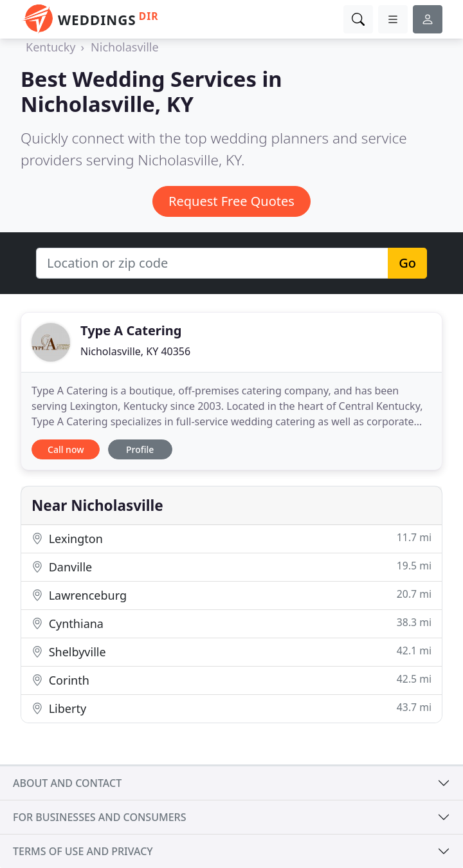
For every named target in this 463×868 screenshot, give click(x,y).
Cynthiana (232, 623)
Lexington (232, 538)
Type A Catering (131, 330)
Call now (66, 449)
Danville (232, 567)
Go (407, 263)
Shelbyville (232, 651)
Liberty (232, 708)
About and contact (67, 783)
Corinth (232, 680)
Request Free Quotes (232, 201)
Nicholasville (125, 47)
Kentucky (50, 47)
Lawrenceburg (232, 595)
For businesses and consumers (99, 817)
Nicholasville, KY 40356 (135, 351)
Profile (140, 449)
